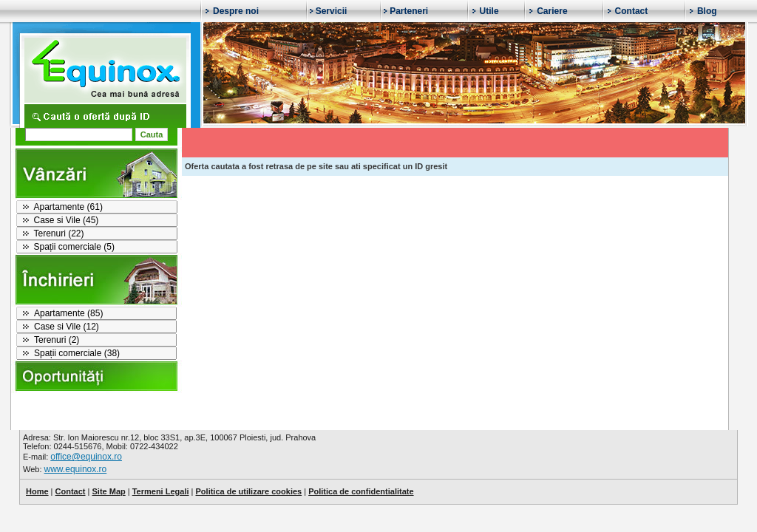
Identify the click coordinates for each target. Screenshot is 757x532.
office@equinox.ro (86, 457)
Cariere (552, 11)
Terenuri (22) (59, 233)
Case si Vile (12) (67, 327)
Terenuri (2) (57, 340)
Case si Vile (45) (67, 220)
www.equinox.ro (76, 469)
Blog (707, 11)
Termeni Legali (161, 491)
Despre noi (236, 11)
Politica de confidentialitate (361, 491)
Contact (632, 11)
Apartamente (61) (68, 207)
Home (37, 491)
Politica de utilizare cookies (249, 491)
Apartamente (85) (68, 313)
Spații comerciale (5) (74, 247)
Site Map (108, 491)
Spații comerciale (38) (77, 353)
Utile (489, 11)
